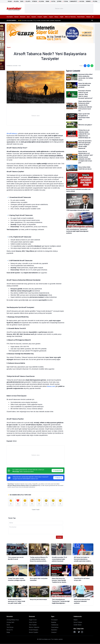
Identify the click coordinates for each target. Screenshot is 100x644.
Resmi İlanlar (81, 17)
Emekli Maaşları (34, 630)
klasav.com (51, 386)
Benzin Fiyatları (34, 632)
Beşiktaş (54, 622)
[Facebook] (75, 632)
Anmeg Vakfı (10, 622)
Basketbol (54, 630)
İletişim (89, 17)
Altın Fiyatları (33, 625)
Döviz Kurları (33, 622)
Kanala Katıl (57, 471)
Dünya (56, 17)
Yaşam (51, 17)
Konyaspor (54, 620)
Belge (8, 632)
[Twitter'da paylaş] (89, 66)
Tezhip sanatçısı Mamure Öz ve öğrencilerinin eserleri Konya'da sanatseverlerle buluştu (46, 20)
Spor (28, 17)
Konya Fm (10, 630)
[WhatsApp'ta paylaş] (92, 66)
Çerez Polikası (78, 622)
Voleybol (54, 632)
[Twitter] (79, 632)
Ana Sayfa (10, 17)
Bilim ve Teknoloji (70, 17)
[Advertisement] (59, 9)
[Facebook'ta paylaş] (85, 66)
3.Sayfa (40, 17)
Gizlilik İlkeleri (78, 625)
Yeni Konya (10, 627)
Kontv (8, 625)
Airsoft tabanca (12, 133)
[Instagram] (82, 632)
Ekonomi (23, 17)
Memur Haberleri (34, 627)
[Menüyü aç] (93, 17)
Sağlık (62, 17)
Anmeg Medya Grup (13, 620)
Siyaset (34, 17)
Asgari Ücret (33, 620)
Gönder (59, 537)
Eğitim (45, 17)
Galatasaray (55, 625)
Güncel (16, 17)
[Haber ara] (92, 20)
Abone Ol (58, 478)
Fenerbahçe (55, 627)
